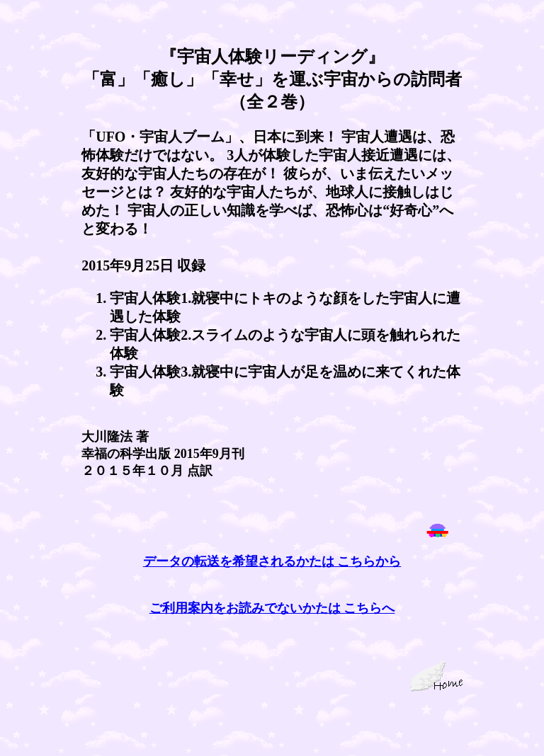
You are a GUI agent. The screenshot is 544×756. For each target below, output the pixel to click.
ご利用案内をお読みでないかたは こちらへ (272, 608)
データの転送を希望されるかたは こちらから (272, 561)
